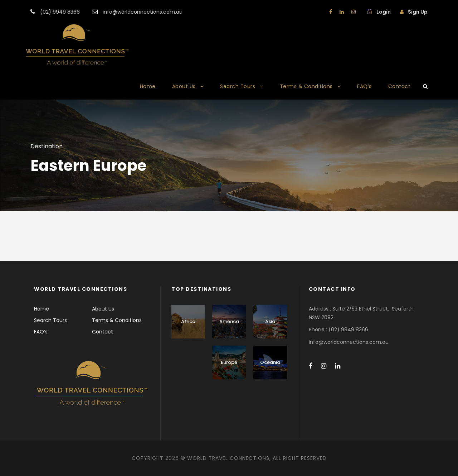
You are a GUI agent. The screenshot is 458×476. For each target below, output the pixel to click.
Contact (399, 86)
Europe (229, 362)
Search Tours (238, 86)
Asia (270, 321)
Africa (188, 321)
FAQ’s (364, 86)
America (229, 321)
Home (148, 86)
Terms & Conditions (306, 86)
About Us (184, 86)
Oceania (270, 362)
